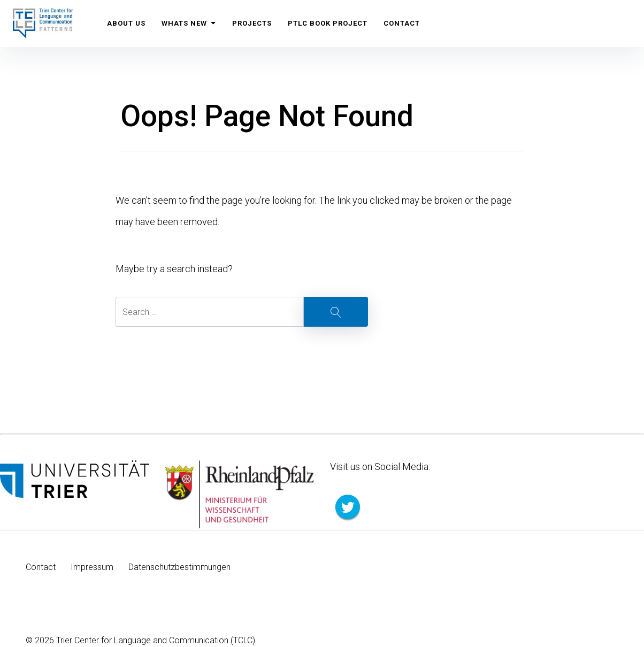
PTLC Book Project (328, 23)
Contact (402, 23)
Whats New (189, 23)
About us (126, 23)
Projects (252, 23)
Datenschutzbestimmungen (179, 567)
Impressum (92, 567)
